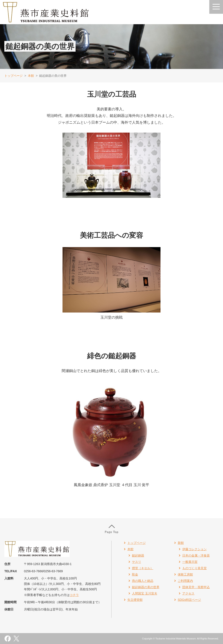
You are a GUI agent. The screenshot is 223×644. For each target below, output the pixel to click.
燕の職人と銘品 (143, 581)
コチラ (74, 595)
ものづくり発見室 (194, 568)
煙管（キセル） (143, 568)
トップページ (14, 76)
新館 (181, 543)
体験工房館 (185, 574)
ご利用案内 (185, 581)
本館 (31, 76)
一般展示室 (190, 562)
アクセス (188, 593)
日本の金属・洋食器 (196, 555)
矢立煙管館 (135, 600)
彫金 (135, 574)
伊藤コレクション (194, 549)
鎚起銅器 (138, 555)
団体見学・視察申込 (196, 587)
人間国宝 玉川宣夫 (145, 593)
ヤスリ (137, 562)
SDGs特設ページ (189, 600)
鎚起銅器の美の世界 (146, 587)
